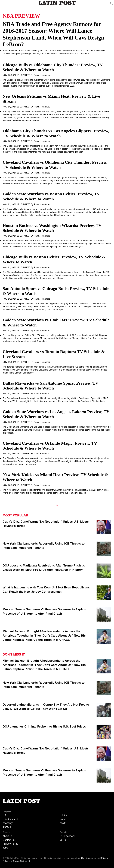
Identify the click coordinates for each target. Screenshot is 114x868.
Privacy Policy (10, 844)
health (63, 823)
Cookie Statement (21, 861)
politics (64, 815)
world (63, 819)
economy (8, 823)
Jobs (5, 848)
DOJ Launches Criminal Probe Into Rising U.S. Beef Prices (44, 727)
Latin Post (57, 3)
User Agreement (89, 858)
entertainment (10, 819)
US (4, 815)
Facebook (70, 836)
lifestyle (7, 827)
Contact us (9, 840)
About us (7, 836)
